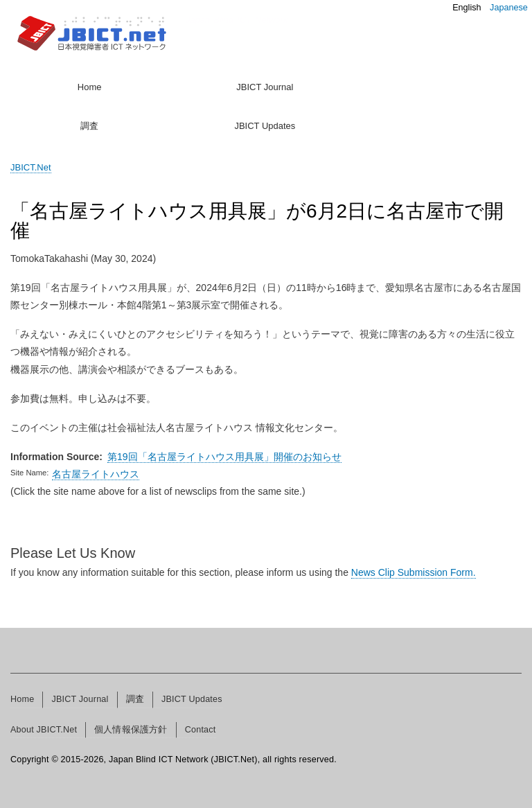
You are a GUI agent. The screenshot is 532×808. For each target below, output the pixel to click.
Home (90, 87)
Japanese (509, 8)
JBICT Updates (265, 126)
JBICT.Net (31, 167)
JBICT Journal (265, 87)
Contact (201, 730)
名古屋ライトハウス (96, 474)
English (467, 8)
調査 (89, 126)
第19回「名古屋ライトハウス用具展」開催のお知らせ (224, 457)
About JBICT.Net (44, 730)
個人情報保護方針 (131, 730)
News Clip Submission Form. (414, 572)
